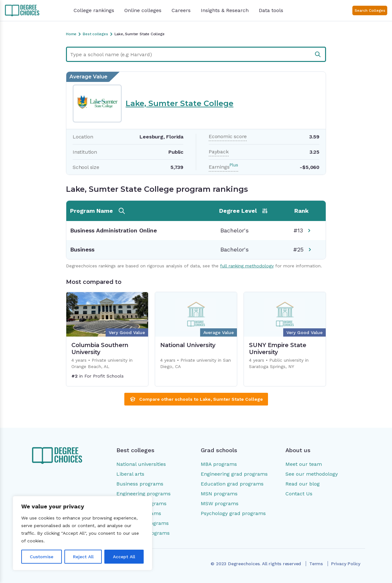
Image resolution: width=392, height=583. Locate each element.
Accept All (124, 557)
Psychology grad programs (233, 513)
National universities (141, 464)
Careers (181, 10)
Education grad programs (232, 484)
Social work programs (143, 533)
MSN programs (219, 494)
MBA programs (219, 464)
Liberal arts (130, 474)
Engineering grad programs (234, 474)
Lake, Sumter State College (180, 103)
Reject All (83, 557)
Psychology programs (143, 523)
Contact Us (299, 494)
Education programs (141, 503)
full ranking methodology (247, 266)
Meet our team (304, 464)
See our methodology (312, 474)
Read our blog (303, 484)
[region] (82, 533)
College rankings (94, 10)
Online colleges (143, 10)
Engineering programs (144, 494)
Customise (42, 557)
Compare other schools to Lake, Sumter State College (196, 399)
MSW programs (220, 503)
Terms (316, 564)
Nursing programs (139, 513)
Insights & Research (225, 10)
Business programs (140, 484)
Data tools (271, 10)
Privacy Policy (346, 564)
